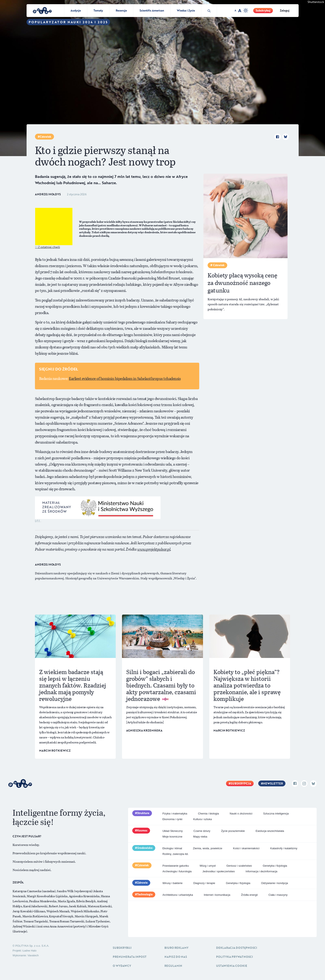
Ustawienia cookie (232, 966)
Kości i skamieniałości (246, 848)
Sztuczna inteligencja (276, 814)
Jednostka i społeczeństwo (219, 871)
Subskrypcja (241, 783)
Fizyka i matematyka (175, 814)
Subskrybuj (263, 10)
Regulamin (173, 966)
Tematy (98, 10)
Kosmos (142, 830)
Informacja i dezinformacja (262, 871)
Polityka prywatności (235, 957)
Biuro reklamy (176, 948)
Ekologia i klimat (172, 848)
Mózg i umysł (208, 866)
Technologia (145, 894)
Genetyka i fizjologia (275, 866)
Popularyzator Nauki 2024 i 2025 (68, 22)
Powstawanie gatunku (176, 866)
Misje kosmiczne (172, 837)
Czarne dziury (202, 831)
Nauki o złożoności (241, 814)
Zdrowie (142, 883)
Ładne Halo (30, 951)
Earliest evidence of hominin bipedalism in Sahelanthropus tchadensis (125, 378)
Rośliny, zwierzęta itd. (175, 854)
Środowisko (145, 848)
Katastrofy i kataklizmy (284, 848)
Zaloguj (285, 10)
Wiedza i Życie (186, 10)
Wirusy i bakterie (172, 883)
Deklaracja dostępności (237, 948)
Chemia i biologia (208, 814)
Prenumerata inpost (130, 957)
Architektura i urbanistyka (178, 895)
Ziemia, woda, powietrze (208, 848)
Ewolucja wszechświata (270, 831)
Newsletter (273, 783)
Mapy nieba (200, 837)
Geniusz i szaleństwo (239, 866)
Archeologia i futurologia (177, 871)
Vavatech (33, 955)
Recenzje (121, 10)
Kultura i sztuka (202, 819)
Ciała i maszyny (278, 895)
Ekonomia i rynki (172, 819)
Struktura (143, 813)
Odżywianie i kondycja (274, 883)
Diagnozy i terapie (204, 883)
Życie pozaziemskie (233, 831)
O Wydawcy (122, 966)
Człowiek (46, 137)
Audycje (76, 10)
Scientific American (152, 10)
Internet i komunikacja (217, 895)
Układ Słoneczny (173, 831)
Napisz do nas (176, 957)
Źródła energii (249, 895)
